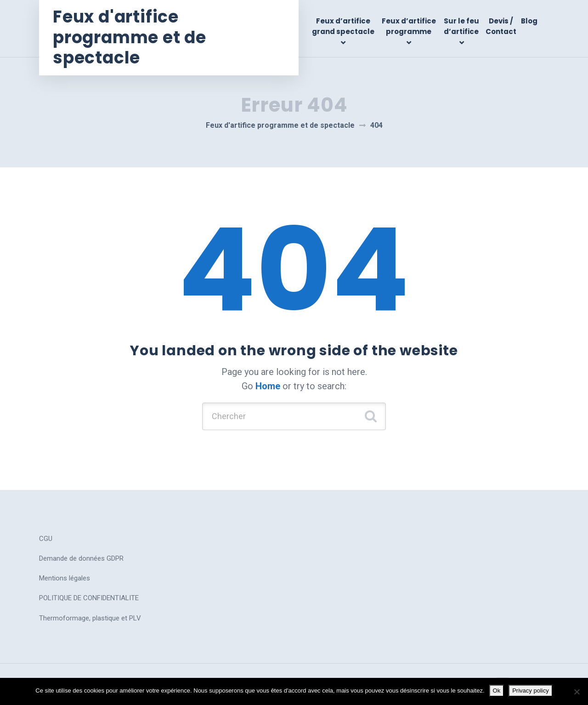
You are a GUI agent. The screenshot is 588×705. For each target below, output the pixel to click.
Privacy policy (530, 691)
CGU (46, 539)
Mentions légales (65, 578)
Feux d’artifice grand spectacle (343, 26)
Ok (497, 691)
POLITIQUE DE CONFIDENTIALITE (89, 598)
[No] (577, 692)
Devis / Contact (501, 26)
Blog (529, 21)
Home (268, 386)
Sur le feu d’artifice (461, 26)
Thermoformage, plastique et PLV (90, 618)
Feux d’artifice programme (409, 26)
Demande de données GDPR (81, 558)
